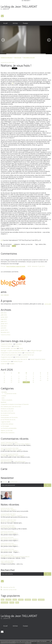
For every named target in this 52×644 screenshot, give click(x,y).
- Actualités (4, 392)
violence (3, 246)
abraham (28, 600)
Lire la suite (48, 304)
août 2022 (4, 313)
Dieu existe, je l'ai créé (29, 58)
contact (21, 600)
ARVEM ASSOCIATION (22, 357)
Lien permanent (6, 244)
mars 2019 (4, 319)
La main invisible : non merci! (9, 348)
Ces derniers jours (6, 361)
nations (41, 244)
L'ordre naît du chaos (19, 461)
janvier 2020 (4, 317)
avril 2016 (3, 328)
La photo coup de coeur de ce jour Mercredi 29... (14, 359)
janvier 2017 (4, 324)
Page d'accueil (18, 58)
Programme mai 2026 (7, 357)
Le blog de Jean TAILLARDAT (19, 6)
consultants (5, 602)
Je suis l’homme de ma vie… (8, 420)
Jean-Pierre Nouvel (6, 461)
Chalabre (12, 364)
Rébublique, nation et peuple (13, 450)
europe (8, 246)
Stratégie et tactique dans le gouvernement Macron (15, 557)
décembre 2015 (5, 332)
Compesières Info (29, 353)
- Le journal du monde (10, 394)
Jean (2, 450)
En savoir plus (28, 643)
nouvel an (41, 600)
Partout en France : (6, 346)
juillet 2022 (4, 315)
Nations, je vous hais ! (16, 65)
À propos (25, 23)
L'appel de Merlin (6, 422)
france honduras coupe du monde (16, 266)
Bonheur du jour (18, 361)
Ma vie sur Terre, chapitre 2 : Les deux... (12, 516)
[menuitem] (5, 23)
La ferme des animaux (7, 424)
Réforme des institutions (8, 433)
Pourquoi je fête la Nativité (8, 527)
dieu (17, 602)
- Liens (3, 398)
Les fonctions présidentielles (9, 428)
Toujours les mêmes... (7, 344)
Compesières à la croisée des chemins (11, 353)
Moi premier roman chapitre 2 (9, 545)
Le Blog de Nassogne (36, 350)
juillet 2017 (4, 322)
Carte (4, 469)
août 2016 (4, 326)
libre (45, 244)
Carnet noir (4, 364)
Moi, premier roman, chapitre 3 (9, 539)
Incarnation (19, 344)
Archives (15, 23)
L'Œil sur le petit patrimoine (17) (10, 355)
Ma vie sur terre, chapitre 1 (8, 521)
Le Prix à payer (5, 426)
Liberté (21, 348)
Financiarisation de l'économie (9, 418)
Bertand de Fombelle (7, 444)
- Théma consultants (7, 400)
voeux (15, 600)
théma (34, 600)
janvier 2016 (4, 330)
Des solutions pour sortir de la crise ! (11, 407)
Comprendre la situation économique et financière (15, 404)
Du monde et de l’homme (8, 413)
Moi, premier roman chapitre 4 (9, 533)
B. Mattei (3, 456)
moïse (12, 602)
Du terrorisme (5, 415)
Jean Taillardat (5, 295)
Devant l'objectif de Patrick (38, 359)
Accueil (5, 23)
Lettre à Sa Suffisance (7, 563)
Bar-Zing (16, 346)
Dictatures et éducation (6, 58)
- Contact (3, 396)
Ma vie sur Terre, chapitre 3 (23, 444)
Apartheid (3, 402)
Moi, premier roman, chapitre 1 (9, 551)
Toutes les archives (6, 335)
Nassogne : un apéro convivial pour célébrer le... (14, 350)
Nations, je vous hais (27, 244)
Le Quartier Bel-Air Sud (27, 355)
